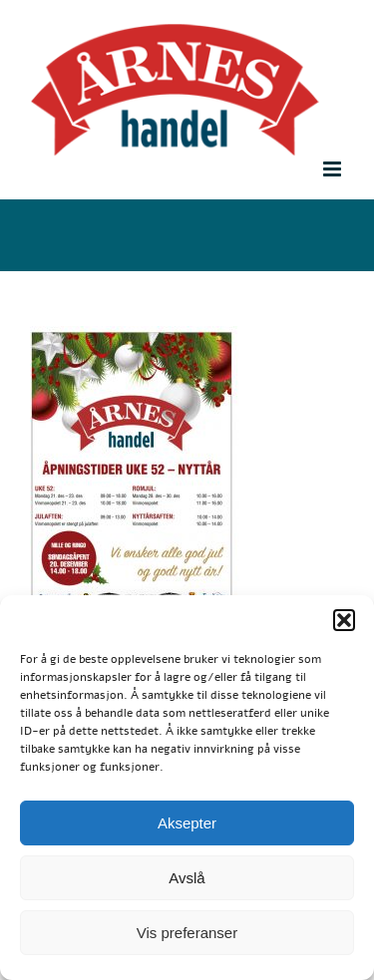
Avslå (187, 878)
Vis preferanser (187, 933)
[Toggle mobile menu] (334, 169)
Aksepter (187, 823)
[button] (344, 620)
